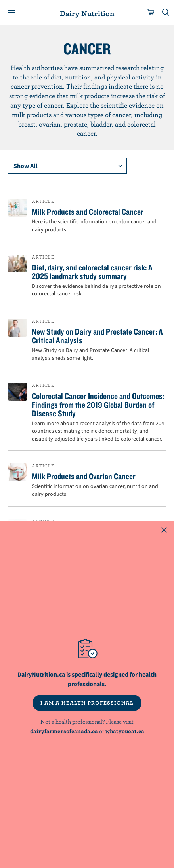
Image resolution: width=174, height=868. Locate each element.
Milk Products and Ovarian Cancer (84, 476)
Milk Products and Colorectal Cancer (88, 212)
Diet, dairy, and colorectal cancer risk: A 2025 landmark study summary (92, 272)
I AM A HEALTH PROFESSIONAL (87, 703)
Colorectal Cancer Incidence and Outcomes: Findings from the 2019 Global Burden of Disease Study (98, 405)
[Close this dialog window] (164, 531)
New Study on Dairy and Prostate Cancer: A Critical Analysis (97, 336)
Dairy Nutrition (87, 13)
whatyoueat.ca (125, 731)
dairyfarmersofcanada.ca (64, 731)
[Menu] (11, 13)
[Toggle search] (166, 13)
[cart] (151, 13)
